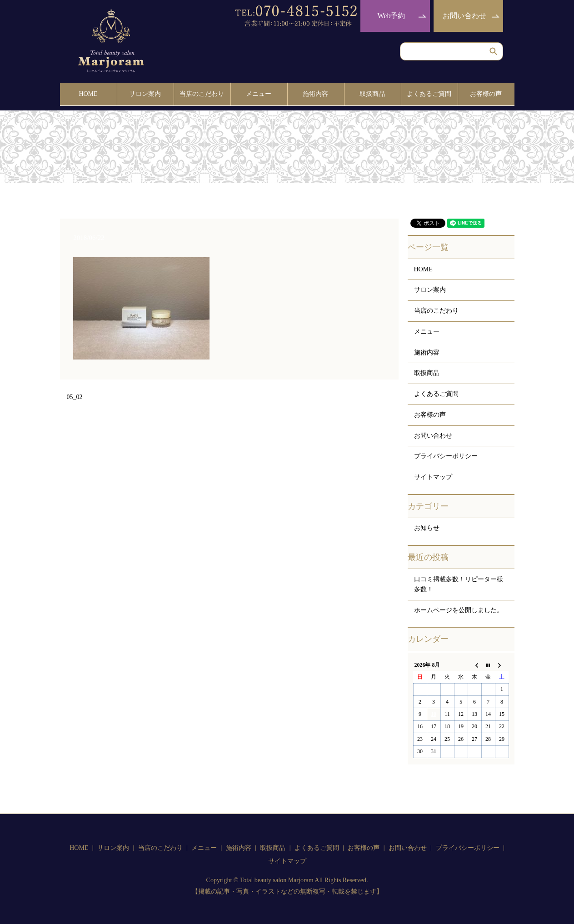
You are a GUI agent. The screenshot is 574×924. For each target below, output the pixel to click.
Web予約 (392, 16)
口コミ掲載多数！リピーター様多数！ (459, 582)
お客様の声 (486, 92)
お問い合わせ (464, 16)
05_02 (75, 395)
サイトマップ (433, 474)
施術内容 (315, 92)
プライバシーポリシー (446, 454)
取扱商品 (372, 92)
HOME (88, 92)
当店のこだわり (202, 92)
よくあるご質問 (429, 92)
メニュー (259, 92)
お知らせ (427, 526)
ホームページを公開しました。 (459, 607)
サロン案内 (145, 92)
